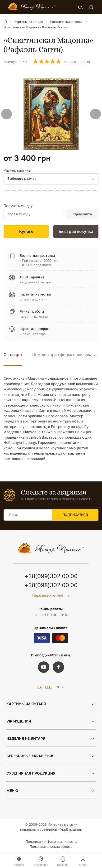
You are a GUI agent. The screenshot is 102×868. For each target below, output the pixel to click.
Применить (82, 215)
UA (39, 688)
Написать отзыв (77, 62)
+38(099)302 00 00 (51, 577)
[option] (64, 359)
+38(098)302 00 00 (51, 587)
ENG (49, 688)
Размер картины (17, 171)
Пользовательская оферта (51, 848)
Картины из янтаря (29, 22)
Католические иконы (66, 22)
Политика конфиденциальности (51, 843)
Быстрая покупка (76, 232)
